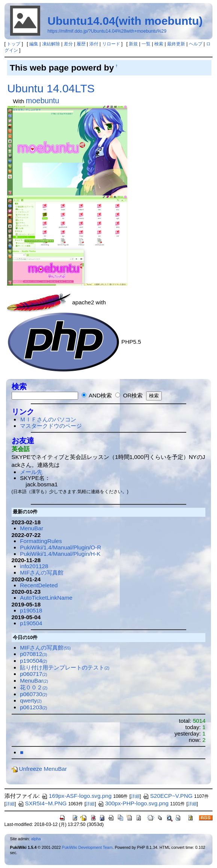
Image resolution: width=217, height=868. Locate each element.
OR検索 (129, 395)
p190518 (31, 610)
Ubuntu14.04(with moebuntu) (125, 21)
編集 (34, 44)
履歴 (81, 44)
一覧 (146, 44)
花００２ (34, 687)
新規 (133, 44)
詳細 (135, 796)
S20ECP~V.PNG (168, 796)
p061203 (33, 707)
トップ (14, 44)
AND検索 (97, 395)
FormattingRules (41, 541)
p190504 (31, 623)
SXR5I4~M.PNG (42, 803)
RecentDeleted (39, 585)
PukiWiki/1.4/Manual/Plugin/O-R (60, 547)
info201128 (34, 566)
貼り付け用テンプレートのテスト (65, 667)
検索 (159, 44)
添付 (94, 44)
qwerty (31, 700)
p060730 (33, 694)
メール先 (31, 472)
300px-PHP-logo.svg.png (133, 803)
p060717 (33, 674)
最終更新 (176, 44)
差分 (68, 44)
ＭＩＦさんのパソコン (48, 419)
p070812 (33, 654)
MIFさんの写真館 (42, 572)
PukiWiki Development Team (87, 847)
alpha (36, 839)
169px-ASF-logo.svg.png (76, 796)
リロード (111, 44)
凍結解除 (51, 44)
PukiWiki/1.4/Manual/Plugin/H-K (60, 554)
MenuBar (32, 528)
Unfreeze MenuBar (39, 769)
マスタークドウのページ (51, 426)
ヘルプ (196, 44)
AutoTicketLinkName (46, 598)
